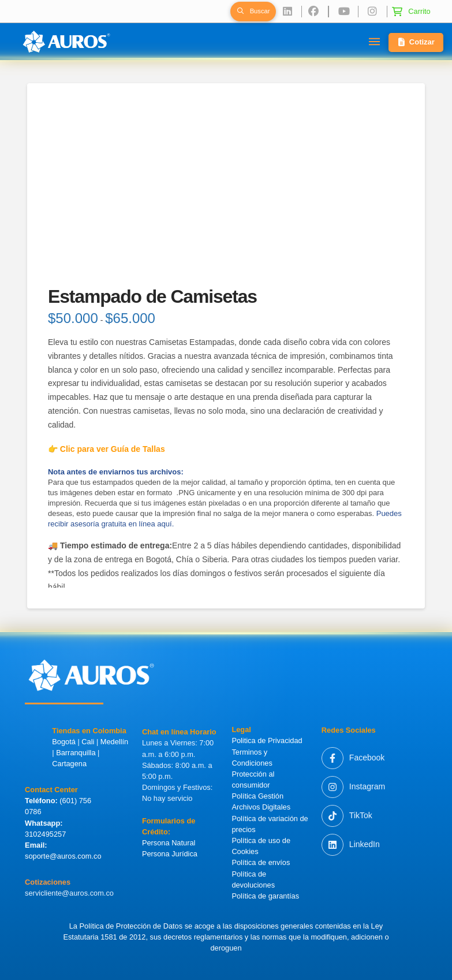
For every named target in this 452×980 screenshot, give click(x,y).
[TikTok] (347, 816)
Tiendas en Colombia (89, 731)
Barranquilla (76, 753)
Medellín (114, 742)
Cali (88, 742)
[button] (253, 12)
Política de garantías (265, 896)
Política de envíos (261, 862)
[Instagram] (353, 787)
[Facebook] (353, 758)
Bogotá (64, 742)
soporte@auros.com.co (63, 856)
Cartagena (69, 764)
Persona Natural (169, 843)
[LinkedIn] (351, 845)
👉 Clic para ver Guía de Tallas (107, 449)
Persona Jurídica (170, 854)
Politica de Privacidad (267, 740)
